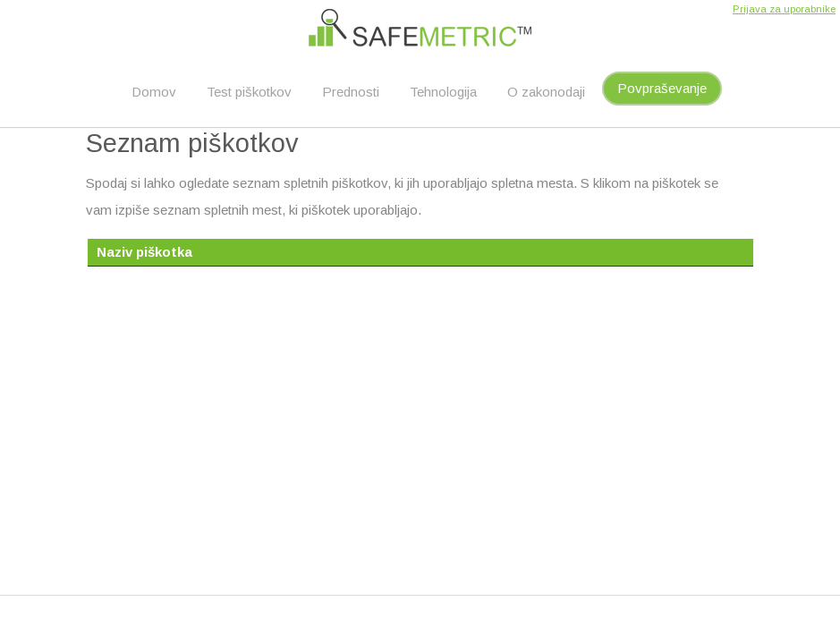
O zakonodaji (546, 92)
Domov (154, 92)
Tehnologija (443, 92)
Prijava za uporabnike (784, 9)
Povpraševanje (662, 88)
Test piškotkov (249, 92)
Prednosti (351, 92)
